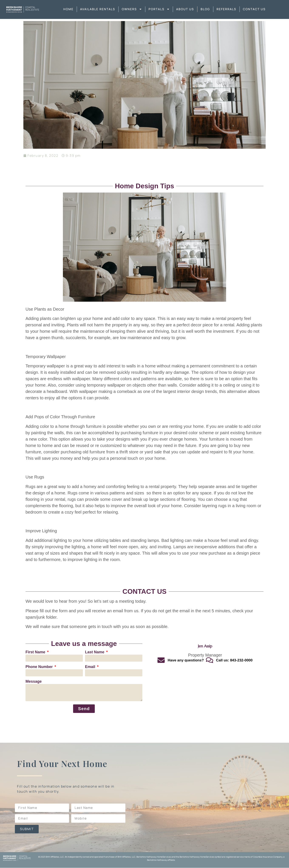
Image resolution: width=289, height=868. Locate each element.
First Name (36, 652)
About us (185, 9)
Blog (205, 9)
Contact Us (254, 9)
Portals (159, 9)
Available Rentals (98, 9)
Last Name (95, 652)
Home (68, 9)
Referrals (226, 9)
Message (34, 682)
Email (91, 667)
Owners (132, 9)
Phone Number (40, 667)
